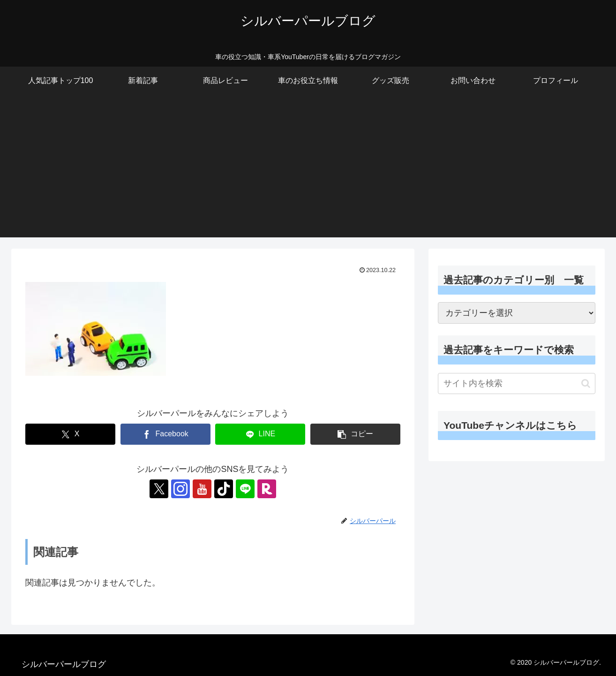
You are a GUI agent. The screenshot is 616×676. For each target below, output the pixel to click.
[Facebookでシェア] (165, 434)
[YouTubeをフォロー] (202, 489)
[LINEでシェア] (260, 434)
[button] (355, 434)
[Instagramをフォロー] (180, 489)
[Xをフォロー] (159, 489)
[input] (517, 384)
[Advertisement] (308, 172)
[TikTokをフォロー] (224, 489)
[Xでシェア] (70, 434)
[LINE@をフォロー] (245, 489)
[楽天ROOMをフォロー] (267, 489)
